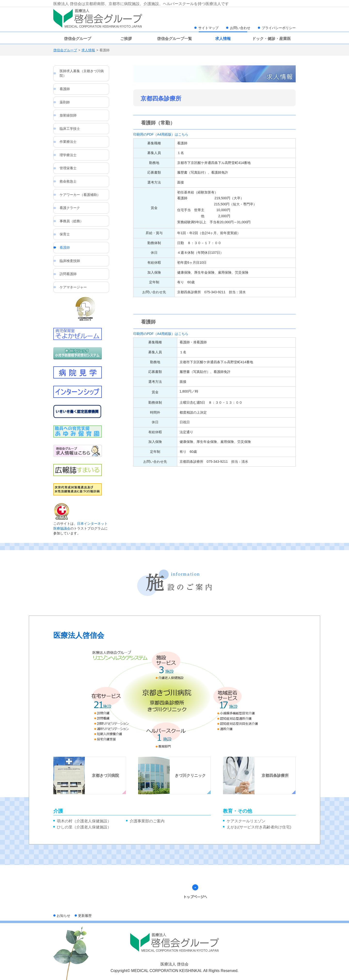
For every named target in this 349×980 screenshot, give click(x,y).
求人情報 (88, 50)
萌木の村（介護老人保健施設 (82, 821)
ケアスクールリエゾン (246, 821)
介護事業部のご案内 (147, 821)
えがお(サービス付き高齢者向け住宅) (259, 827)
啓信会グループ (65, 50)
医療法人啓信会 (79, 635)
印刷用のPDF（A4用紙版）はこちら (161, 134)
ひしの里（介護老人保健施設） (84, 827)
